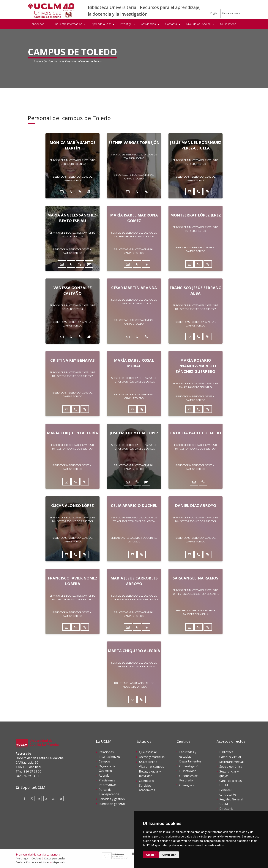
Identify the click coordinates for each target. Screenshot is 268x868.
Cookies (36, 858)
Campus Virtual (230, 757)
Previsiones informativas (108, 783)
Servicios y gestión (112, 799)
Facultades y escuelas (188, 754)
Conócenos (50, 61)
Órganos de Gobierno (107, 768)
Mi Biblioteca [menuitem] (228, 24)
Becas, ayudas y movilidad (150, 774)
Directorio (226, 809)
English (214, 13)
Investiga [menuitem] (126, 24)
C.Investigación (190, 766)
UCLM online (148, 762)
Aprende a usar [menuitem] (102, 24)
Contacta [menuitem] (171, 24)
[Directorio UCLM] (80, 191)
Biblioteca (226, 752)
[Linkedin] (39, 799)
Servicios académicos (147, 788)
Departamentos (190, 761)
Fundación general (112, 804)
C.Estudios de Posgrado (189, 778)
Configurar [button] (169, 855)
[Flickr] (61, 799)
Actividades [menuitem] (149, 24)
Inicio (37, 61)
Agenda (104, 775)
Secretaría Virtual (231, 762)
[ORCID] (89, 191)
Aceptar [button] (151, 855)
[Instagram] (46, 799)
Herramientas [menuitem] (230, 13)
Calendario (147, 781)
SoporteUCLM (33, 787)
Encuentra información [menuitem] (68, 24)
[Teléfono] (71, 191)
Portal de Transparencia (109, 792)
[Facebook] (24, 799)
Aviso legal (22, 858)
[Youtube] (53, 799)
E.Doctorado (188, 771)
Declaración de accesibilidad (33, 862)
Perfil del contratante (228, 792)
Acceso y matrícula (152, 757)
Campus (104, 761)
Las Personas (68, 61)
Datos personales (55, 858)
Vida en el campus (152, 767)
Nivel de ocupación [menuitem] (199, 24)
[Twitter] (32, 799)
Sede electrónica (231, 767)
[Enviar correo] (62, 191)
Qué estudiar (148, 752)
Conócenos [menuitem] (37, 24)
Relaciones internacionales (110, 754)
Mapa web (59, 862)
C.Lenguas (187, 785)
